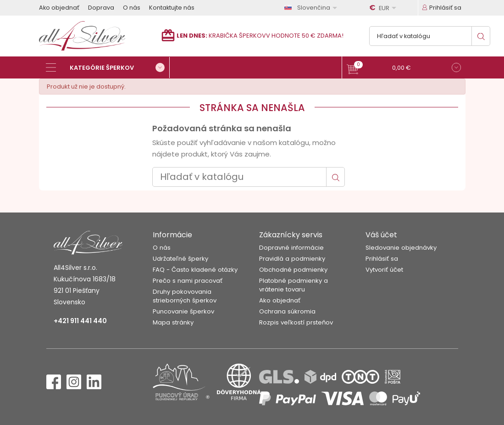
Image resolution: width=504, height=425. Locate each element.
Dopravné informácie (291, 248)
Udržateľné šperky (180, 259)
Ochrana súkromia (287, 311)
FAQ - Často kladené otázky (195, 270)
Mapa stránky (173, 322)
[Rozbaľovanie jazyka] (312, 8)
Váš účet (381, 235)
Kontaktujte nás (172, 8)
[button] (404, 69)
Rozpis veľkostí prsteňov (296, 322)
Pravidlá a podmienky (292, 259)
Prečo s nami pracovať (188, 281)
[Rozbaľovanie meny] (384, 8)
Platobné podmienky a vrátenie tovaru (294, 285)
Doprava (101, 8)
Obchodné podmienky (293, 270)
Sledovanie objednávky (401, 248)
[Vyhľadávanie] (430, 36)
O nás (132, 8)
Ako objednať (59, 8)
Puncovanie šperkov (183, 311)
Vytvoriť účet (384, 270)
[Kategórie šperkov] (108, 67)
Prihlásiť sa (382, 259)
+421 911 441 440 (80, 321)
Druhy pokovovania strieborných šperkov (185, 296)
